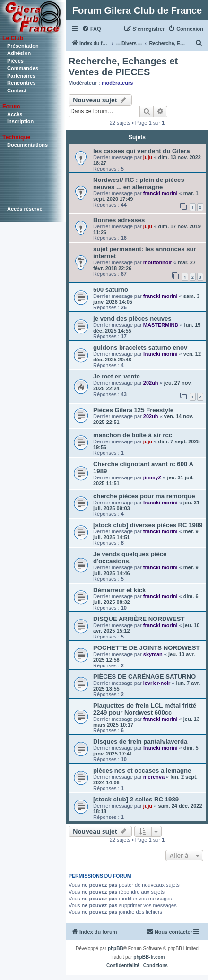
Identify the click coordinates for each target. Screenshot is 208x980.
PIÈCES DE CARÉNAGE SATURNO (144, 677)
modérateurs (117, 83)
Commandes (23, 68)
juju (148, 157)
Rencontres (22, 83)
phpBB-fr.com (149, 957)
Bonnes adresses (119, 220)
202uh (151, 383)
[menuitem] (91, 29)
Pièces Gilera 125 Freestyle (133, 410)
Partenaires (21, 76)
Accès (15, 114)
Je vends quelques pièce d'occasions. (130, 557)
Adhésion (19, 53)
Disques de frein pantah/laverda (140, 742)
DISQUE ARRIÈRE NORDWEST (139, 619)
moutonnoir (158, 262)
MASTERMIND (161, 325)
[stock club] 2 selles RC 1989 (136, 799)
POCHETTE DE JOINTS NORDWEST (147, 648)
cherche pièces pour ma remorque (144, 496)
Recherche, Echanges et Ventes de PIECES (123, 67)
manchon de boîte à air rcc (133, 435)
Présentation (23, 46)
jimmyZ (152, 477)
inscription (20, 121)
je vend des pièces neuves (132, 319)
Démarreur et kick (119, 590)
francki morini (160, 193)
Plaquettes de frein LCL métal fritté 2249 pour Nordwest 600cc (145, 709)
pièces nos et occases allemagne (142, 770)
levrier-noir (157, 683)
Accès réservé (25, 209)
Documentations (27, 145)
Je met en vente (117, 376)
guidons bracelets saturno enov (140, 347)
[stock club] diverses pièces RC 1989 (148, 525)
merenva (154, 777)
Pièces (15, 61)
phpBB (116, 949)
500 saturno (111, 290)
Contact (17, 90)
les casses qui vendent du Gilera (142, 151)
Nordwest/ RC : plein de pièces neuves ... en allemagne (139, 183)
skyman (153, 654)
